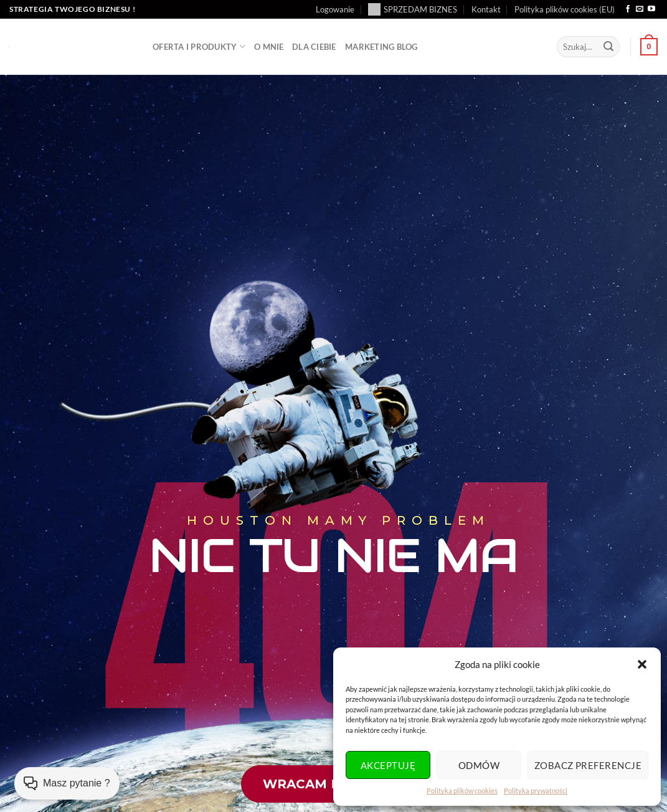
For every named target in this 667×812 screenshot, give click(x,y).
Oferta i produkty (199, 46)
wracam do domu (331, 784)
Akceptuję (388, 765)
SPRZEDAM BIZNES (413, 9)
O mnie (269, 47)
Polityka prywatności (536, 791)
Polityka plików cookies (462, 791)
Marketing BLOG (381, 47)
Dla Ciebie (314, 47)
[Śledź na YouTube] (651, 9)
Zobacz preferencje (588, 765)
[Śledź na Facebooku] (628, 9)
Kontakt (486, 9)
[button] (642, 664)
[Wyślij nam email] (640, 9)
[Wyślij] (608, 47)
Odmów (479, 765)
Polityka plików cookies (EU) (565, 9)
